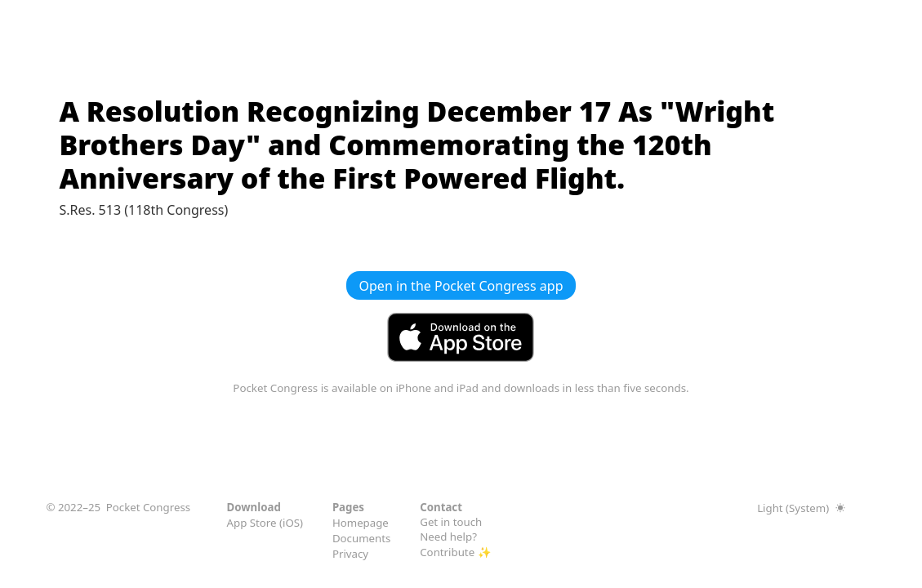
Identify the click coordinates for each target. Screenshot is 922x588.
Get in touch (451, 522)
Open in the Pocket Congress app (461, 286)
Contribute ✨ (455, 552)
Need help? (448, 537)
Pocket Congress (148, 507)
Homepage (361, 523)
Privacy (350, 554)
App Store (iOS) (265, 523)
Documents (362, 538)
